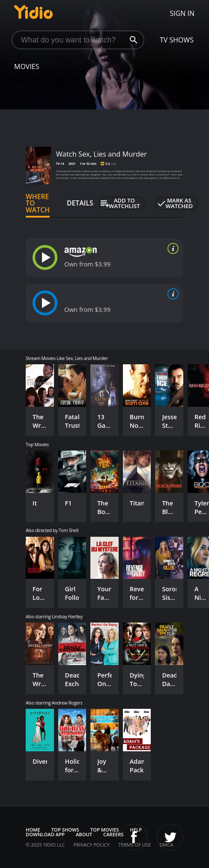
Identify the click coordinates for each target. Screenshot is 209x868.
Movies (27, 67)
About (84, 834)
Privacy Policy (92, 845)
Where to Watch (38, 203)
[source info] (171, 248)
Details (80, 203)
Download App (45, 834)
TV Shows (177, 40)
